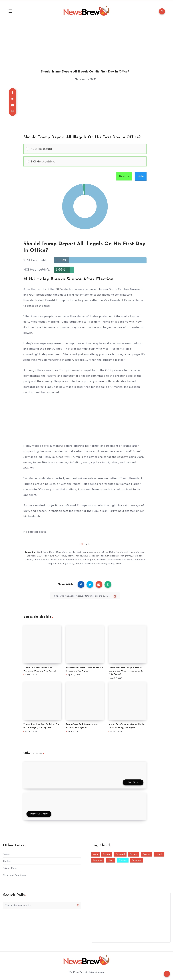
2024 (39, 552)
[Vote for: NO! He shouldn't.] (85, 161)
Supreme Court (92, 563)
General (146, 854)
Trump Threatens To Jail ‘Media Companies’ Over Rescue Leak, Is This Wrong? (126, 671)
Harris (71, 556)
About (6, 854)
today (104, 563)
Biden (52, 552)
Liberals (38, 560)
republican (139, 560)
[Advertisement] (86, 43)
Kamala (28, 560)
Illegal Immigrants (109, 556)
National (98, 860)
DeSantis (114, 552)
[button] (88, 149)
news (46, 560)
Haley (64, 556)
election (140, 552)
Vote (141, 176)
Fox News (49, 556)
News (111, 860)
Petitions (137, 860)
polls (93, 560)
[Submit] (78, 905)
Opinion (123, 860)
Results (124, 176)
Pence (86, 560)
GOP (58, 556)
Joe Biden (138, 556)
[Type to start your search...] (42, 905)
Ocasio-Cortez (58, 560)
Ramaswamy (114, 560)
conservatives (101, 552)
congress (88, 552)
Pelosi (78, 560)
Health (159, 854)
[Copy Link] (85, 596)
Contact (7, 861)
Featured (120, 854)
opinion (70, 560)
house (79, 556)
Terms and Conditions (14, 875)
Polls (87, 544)
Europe (107, 854)
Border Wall (75, 552)
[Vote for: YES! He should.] (85, 149)
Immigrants (126, 556)
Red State (127, 560)
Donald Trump (127, 552)
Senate (79, 563)
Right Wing (68, 563)
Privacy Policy (10, 868)
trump (111, 563)
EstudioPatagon (97, 972)
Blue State (62, 552)
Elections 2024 (35, 556)
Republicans (55, 563)
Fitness (134, 854)
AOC (46, 552)
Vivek (119, 563)
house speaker (91, 556)
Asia (96, 854)
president (102, 560)
